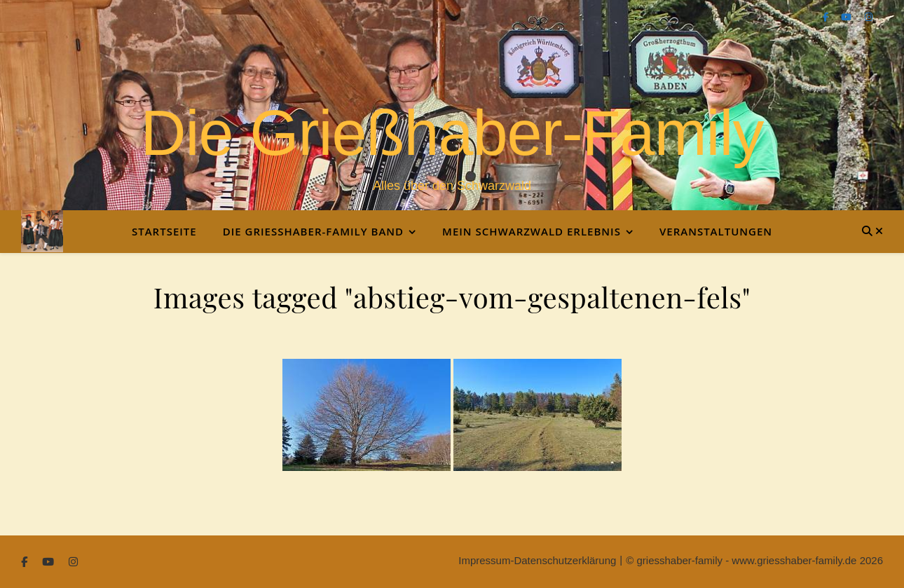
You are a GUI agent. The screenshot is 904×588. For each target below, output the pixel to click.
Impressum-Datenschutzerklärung (537, 560)
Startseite (164, 231)
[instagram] (869, 17)
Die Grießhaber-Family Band (313, 231)
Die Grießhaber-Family (452, 133)
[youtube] (848, 17)
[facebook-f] (827, 17)
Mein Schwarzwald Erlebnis (532, 231)
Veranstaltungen (716, 231)
